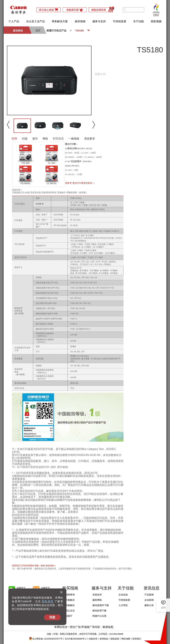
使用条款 (104, 639)
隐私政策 (48, 601)
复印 (35, 139)
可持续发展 (120, 21)
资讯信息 (152, 588)
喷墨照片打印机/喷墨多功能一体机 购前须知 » (34, 566)
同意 (52, 617)
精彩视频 (156, 21)
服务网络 (97, 600)
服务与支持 (99, 21)
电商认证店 (69, 611)
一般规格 (74, 139)
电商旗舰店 (69, 605)
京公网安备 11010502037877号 (46, 639)
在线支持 (97, 595)
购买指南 (80, 21)
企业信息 (123, 595)
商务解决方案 (60, 21)
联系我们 (137, 639)
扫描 (25, 139)
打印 (14, 139)
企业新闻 (149, 600)
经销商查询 (69, 595)
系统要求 (89, 139)
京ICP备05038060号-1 (76, 639)
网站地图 (126, 639)
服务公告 (149, 605)
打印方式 (58, 139)
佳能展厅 (68, 616)
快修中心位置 (99, 616)
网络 (45, 139)
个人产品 (14, 21)
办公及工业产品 (36, 21)
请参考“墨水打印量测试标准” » (80, 183)
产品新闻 (149, 595)
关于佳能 (138, 21)
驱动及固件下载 (101, 605)
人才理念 (123, 605)
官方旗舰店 (69, 600)
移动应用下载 (99, 611)
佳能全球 (93, 639)
